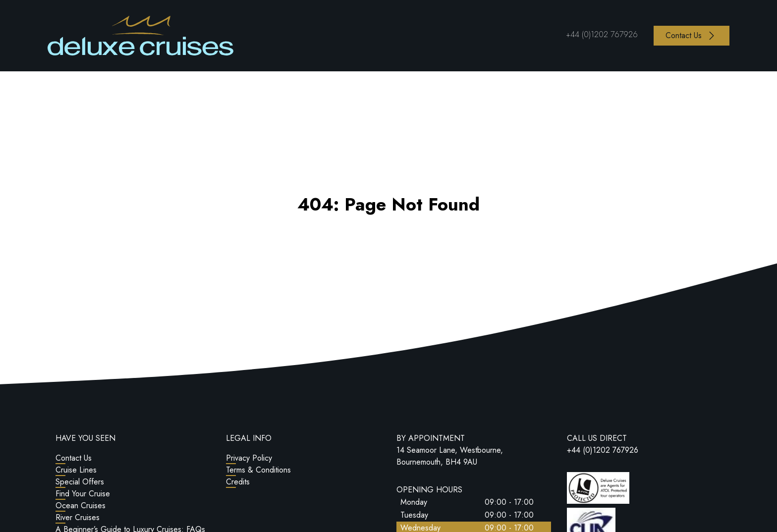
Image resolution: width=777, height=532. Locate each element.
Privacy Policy (249, 458)
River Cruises (78, 517)
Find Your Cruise (83, 494)
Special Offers (80, 482)
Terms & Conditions (258, 470)
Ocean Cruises (81, 505)
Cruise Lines (76, 470)
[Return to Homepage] (140, 36)
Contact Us (74, 458)
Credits (238, 482)
